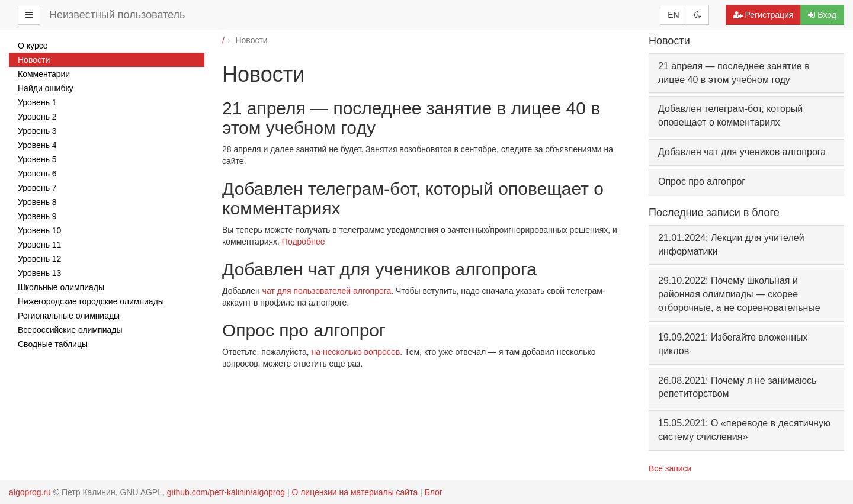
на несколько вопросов (356, 352)
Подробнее (304, 242)
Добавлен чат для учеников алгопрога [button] (742, 152)
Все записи (670, 468)
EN (673, 15)
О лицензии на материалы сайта (355, 492)
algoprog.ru (30, 492)
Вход (822, 15)
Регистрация (764, 15)
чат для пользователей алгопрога (327, 291)
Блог (434, 492)
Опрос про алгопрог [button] (702, 182)
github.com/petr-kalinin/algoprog (226, 492)
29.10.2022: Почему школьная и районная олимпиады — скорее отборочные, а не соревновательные (739, 294)
